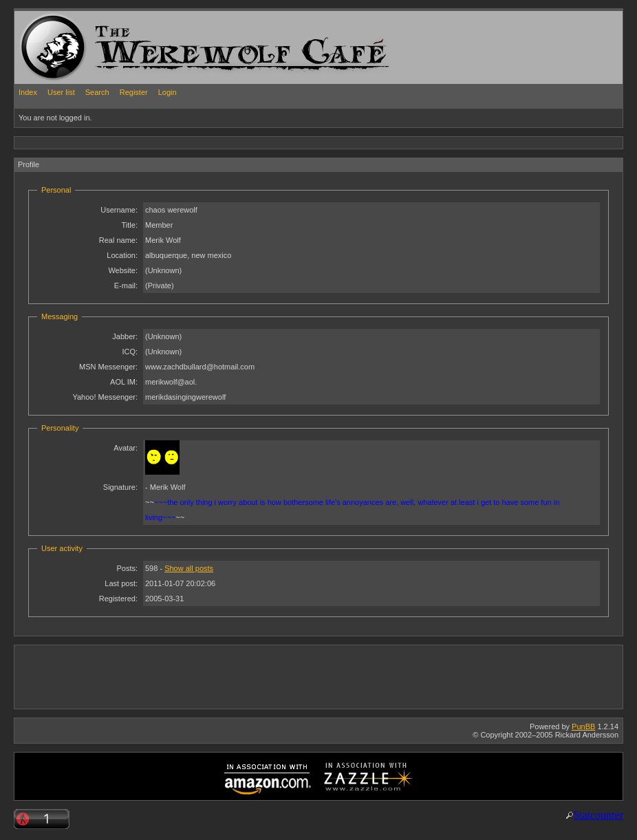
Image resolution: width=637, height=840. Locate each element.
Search (97, 92)
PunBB (583, 726)
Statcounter (598, 815)
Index (28, 92)
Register (134, 92)
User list (61, 92)
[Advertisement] (265, 142)
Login (168, 92)
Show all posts (189, 568)
